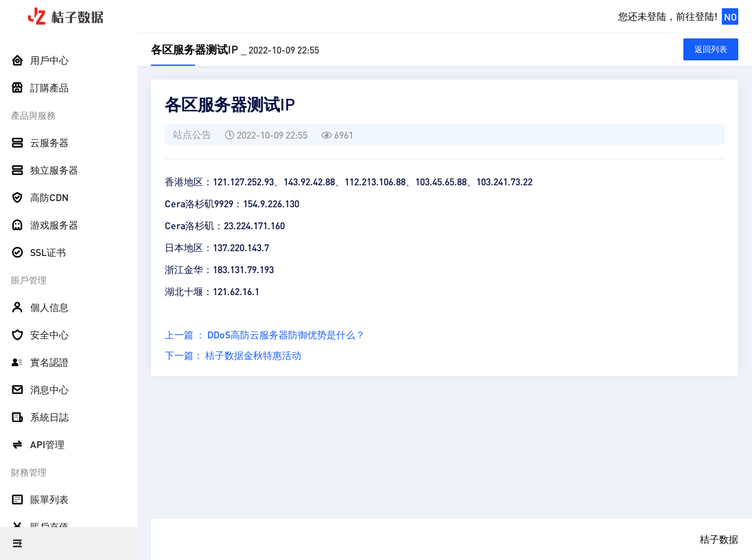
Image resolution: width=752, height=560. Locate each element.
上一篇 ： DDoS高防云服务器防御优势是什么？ (265, 334)
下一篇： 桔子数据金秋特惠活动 (233, 355)
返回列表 (711, 49)
